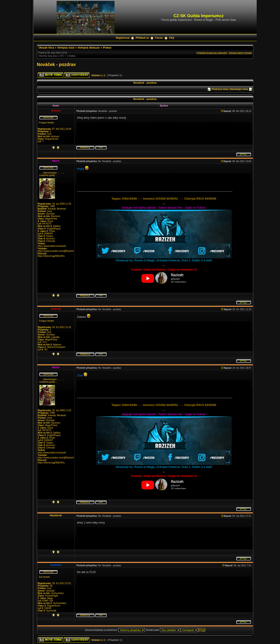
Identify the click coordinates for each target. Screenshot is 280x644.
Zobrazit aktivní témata (240, 53)
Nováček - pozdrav (56, 64)
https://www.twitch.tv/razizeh (52, 246)
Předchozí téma (220, 89)
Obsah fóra (46, 48)
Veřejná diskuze (89, 48)
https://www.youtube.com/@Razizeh (56, 251)
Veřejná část (66, 48)
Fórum (159, 38)
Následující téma (239, 89)
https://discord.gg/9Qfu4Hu (51, 256)
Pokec (107, 48)
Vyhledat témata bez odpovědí (212, 53)
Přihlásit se (142, 38)
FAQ (172, 38)
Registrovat (123, 38)
